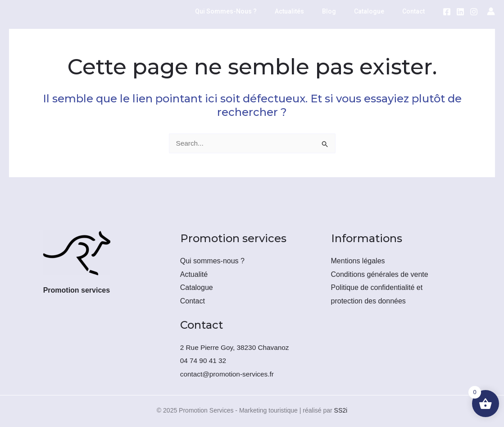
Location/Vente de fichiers (125, 45)
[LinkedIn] (460, 12)
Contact (416, 11)
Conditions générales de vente (380, 274)
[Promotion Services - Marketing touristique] (32, 66)
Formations (192, 88)
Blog (343, 11)
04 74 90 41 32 (204, 360)
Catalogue (377, 11)
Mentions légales (358, 261)
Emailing (204, 45)
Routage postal (260, 45)
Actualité (194, 274)
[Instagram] (474, 12)
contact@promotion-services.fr (229, 374)
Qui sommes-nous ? (250, 11)
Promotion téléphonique (116, 88)
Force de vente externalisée (344, 45)
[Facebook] (447, 12)
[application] (169, 45)
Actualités (308, 11)
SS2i (341, 410)
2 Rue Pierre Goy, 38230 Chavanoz (237, 347)
